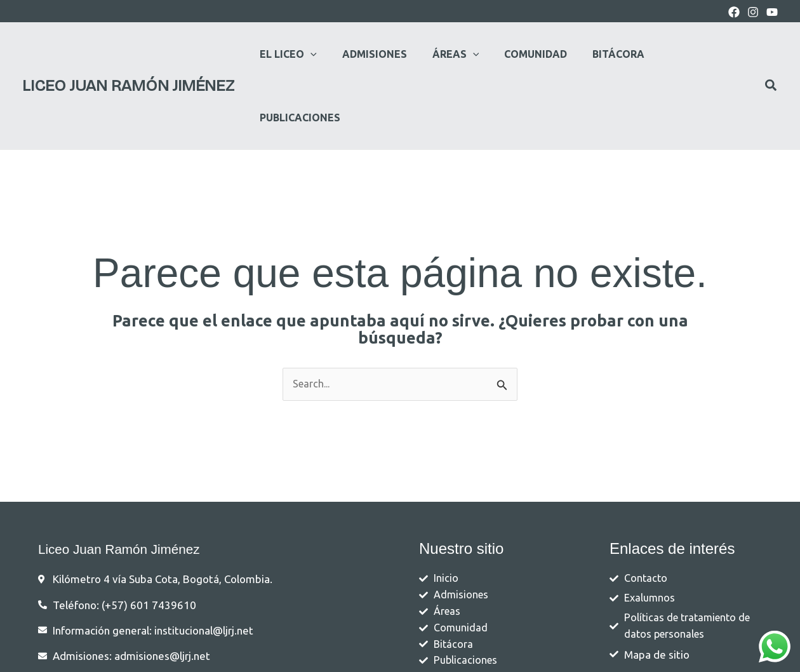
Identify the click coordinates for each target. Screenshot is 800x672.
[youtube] (772, 12)
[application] (328, 54)
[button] (305, 54)
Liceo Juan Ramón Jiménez (128, 54)
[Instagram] (753, 12)
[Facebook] (734, 12)
